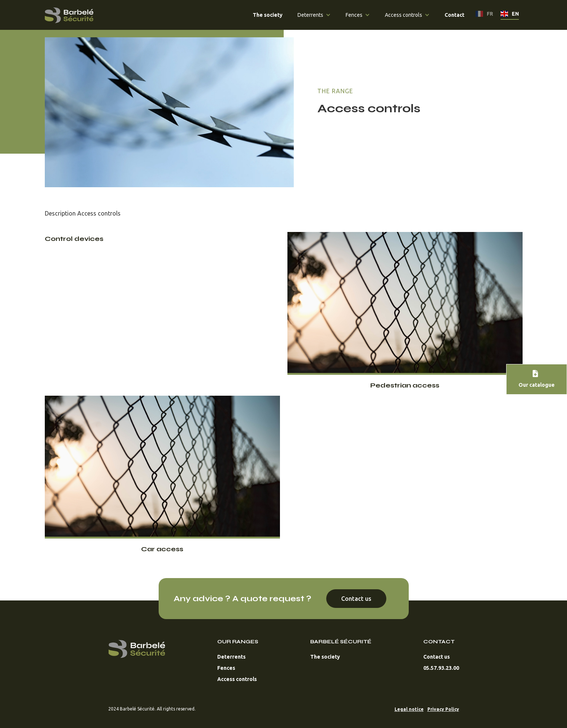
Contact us (356, 599)
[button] (314, 15)
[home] (69, 13)
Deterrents (231, 657)
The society (325, 657)
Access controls (237, 679)
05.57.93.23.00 (441, 668)
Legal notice (409, 709)
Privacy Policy (443, 709)
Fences (226, 668)
